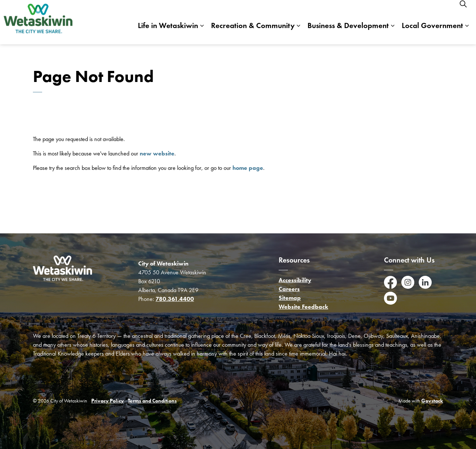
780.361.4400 (175, 299)
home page (248, 168)
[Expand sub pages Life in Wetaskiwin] (202, 33)
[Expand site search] (463, 11)
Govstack (432, 401)
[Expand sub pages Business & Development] (392, 33)
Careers (289, 289)
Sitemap (290, 298)
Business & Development (348, 33)
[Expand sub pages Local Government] (467, 33)
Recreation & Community (253, 33)
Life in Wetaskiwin (168, 33)
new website (157, 153)
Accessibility (295, 280)
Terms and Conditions (152, 401)
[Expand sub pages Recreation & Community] (298, 33)
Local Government (432, 33)
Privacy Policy (108, 401)
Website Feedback (303, 307)
